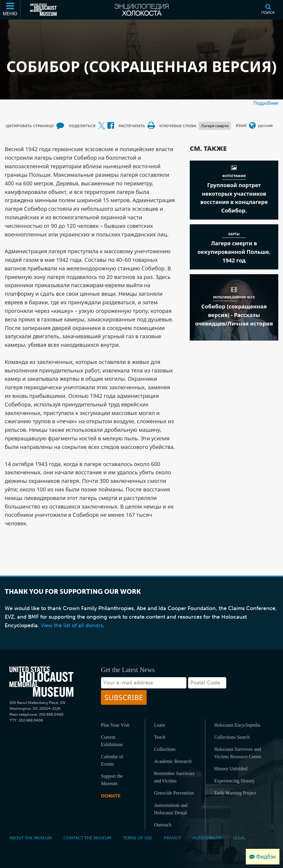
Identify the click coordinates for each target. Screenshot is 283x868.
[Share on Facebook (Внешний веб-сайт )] (111, 126)
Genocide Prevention (174, 793)
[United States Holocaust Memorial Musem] (41, 682)
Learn (160, 725)
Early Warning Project (235, 793)
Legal (239, 838)
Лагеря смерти (215, 126)
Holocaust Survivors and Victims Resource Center (238, 753)
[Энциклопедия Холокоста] (141, 10)
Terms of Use (138, 838)
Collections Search (232, 737)
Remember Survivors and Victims (174, 777)
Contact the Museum (87, 838)
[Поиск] (268, 10)
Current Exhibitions (112, 741)
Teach (160, 737)
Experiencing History (234, 781)
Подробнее (266, 103)
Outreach (163, 825)
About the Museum (31, 838)
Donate (111, 796)
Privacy (172, 838)
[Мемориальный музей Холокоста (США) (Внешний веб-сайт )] (43, 10)
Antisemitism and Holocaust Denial (171, 809)
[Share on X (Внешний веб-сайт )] (102, 126)
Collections (165, 749)
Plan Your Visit (115, 725)
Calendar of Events (112, 760)
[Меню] (10, 10)
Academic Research (173, 761)
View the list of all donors (72, 625)
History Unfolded (231, 769)
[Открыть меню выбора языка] (252, 126)
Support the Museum (112, 780)
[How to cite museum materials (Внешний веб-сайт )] (60, 126)
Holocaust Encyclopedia (237, 725)
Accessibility (207, 838)
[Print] (151, 126)
